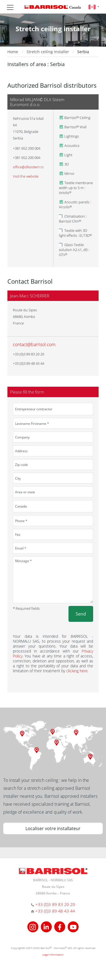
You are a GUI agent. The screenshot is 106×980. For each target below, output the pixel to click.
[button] (94, 7)
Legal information (53, 955)
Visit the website (26, 176)
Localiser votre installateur (53, 828)
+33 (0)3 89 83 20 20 (55, 904)
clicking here (77, 671)
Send (81, 614)
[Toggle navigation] (10, 7)
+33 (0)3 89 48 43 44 (55, 911)
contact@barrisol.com (34, 344)
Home (13, 52)
